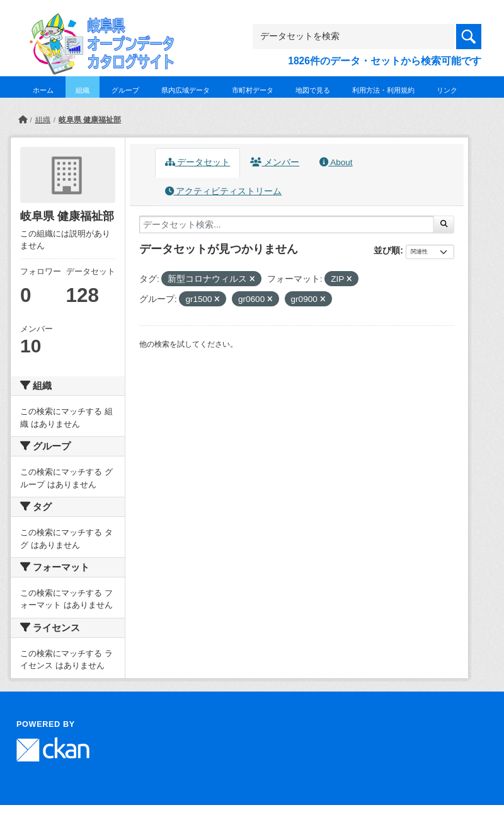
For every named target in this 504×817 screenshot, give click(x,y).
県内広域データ (186, 90)
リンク (447, 90)
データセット (198, 162)
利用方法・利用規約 (383, 90)
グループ (125, 90)
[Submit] (444, 224)
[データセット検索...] (287, 224)
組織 (83, 90)
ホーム (43, 90)
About (336, 162)
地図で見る (313, 90)
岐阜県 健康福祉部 (90, 120)
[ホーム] (23, 120)
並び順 (387, 250)
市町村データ (253, 90)
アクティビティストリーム (224, 191)
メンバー (275, 162)
